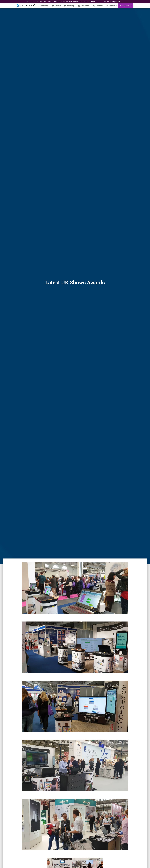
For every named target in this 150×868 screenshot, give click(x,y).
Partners (111, 6)
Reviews (57, 6)
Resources (84, 6)
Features (43, 6)
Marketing (69, 6)
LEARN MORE (126, 6)
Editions (98, 6)
